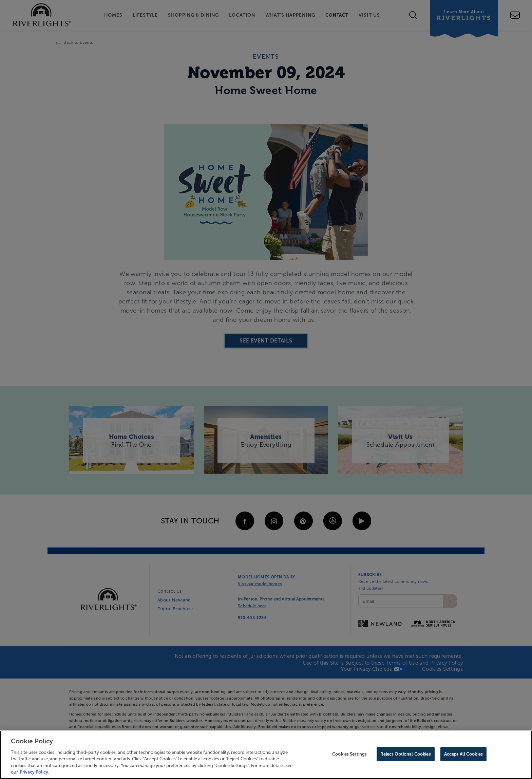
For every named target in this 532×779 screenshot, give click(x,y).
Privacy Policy (34, 773)
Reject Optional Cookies (406, 755)
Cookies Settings (349, 755)
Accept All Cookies (463, 755)
